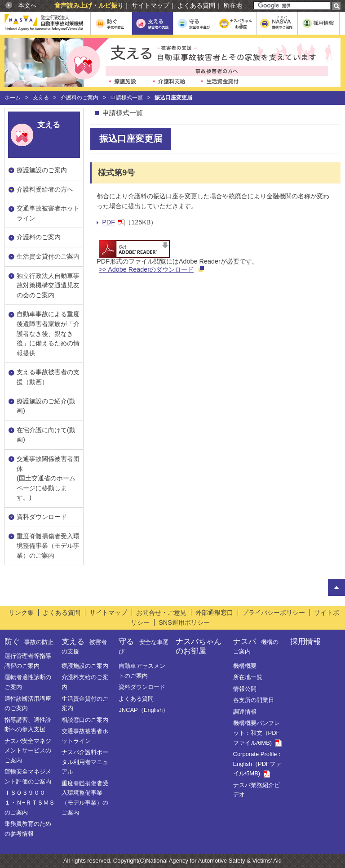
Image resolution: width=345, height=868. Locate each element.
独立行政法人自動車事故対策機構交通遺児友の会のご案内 (48, 285)
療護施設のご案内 (42, 170)
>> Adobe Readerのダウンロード (146, 269)
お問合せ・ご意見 (161, 613)
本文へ (27, 5)
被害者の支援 (53, 134)
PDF (113, 222)
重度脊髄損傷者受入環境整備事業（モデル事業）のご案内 (48, 546)
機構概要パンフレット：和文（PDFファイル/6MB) (257, 733)
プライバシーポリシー (274, 613)
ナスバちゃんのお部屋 (199, 646)
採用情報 (305, 641)
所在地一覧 (248, 677)
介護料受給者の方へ (45, 189)
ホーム (13, 98)
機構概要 (245, 666)
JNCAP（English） (144, 710)
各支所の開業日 (254, 700)
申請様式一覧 (127, 98)
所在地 (233, 5)
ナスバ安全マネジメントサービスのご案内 (28, 751)
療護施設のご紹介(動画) (46, 406)
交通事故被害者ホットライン (48, 213)
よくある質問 (196, 5)
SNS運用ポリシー (184, 622)
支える (41, 98)
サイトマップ (150, 5)
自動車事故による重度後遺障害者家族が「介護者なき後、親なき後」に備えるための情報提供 (48, 333)
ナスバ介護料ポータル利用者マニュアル (85, 762)
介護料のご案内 (80, 98)
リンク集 (21, 613)
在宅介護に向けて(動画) (46, 435)
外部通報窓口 (214, 613)
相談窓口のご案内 (85, 720)
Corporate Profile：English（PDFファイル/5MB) (258, 764)
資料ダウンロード (42, 517)
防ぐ (29, 641)
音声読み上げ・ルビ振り (89, 5)
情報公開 (245, 689)
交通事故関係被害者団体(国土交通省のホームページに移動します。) (48, 478)
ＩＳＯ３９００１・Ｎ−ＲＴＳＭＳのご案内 (30, 802)
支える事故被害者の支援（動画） (48, 377)
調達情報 (245, 712)
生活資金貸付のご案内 (48, 256)
